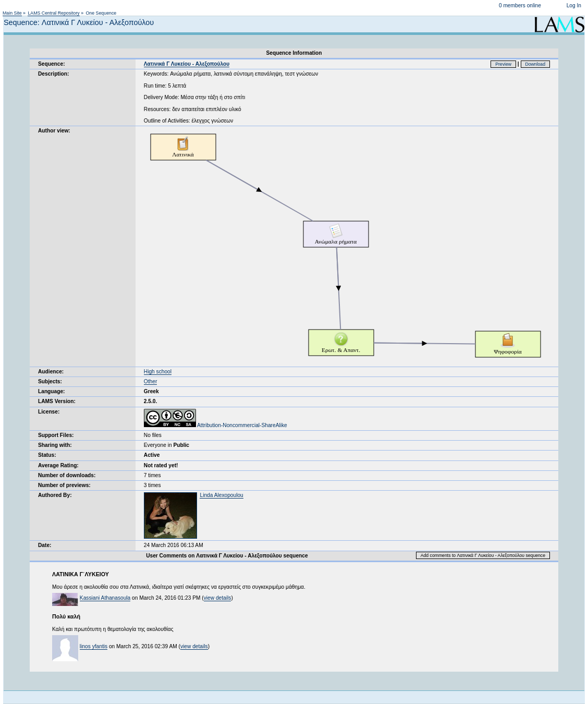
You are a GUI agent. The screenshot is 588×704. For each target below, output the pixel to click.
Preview (503, 64)
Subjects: (50, 381)
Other (150, 381)
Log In (574, 5)
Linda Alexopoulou (221, 495)
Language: (52, 391)
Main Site (12, 13)
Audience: (51, 372)
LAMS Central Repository (53, 13)
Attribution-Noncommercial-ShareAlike (216, 425)
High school (158, 372)
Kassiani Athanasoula (105, 598)
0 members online (520, 5)
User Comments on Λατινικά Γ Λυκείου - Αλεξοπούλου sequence (227, 556)
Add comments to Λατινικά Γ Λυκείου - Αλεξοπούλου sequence (483, 555)
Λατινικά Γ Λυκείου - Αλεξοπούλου (187, 64)
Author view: (54, 131)
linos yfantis (94, 646)
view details (218, 598)
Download (536, 64)
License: (49, 412)
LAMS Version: (57, 401)
